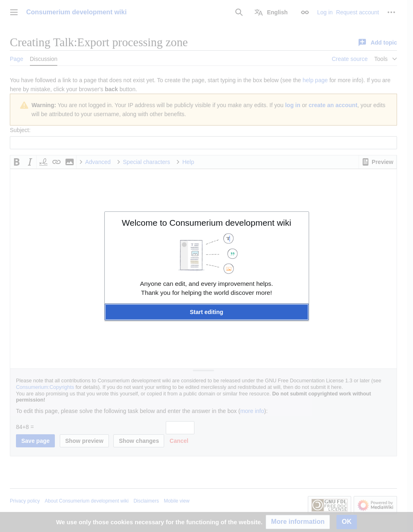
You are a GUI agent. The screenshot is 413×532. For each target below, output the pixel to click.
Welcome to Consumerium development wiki (207, 223)
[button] (207, 312)
